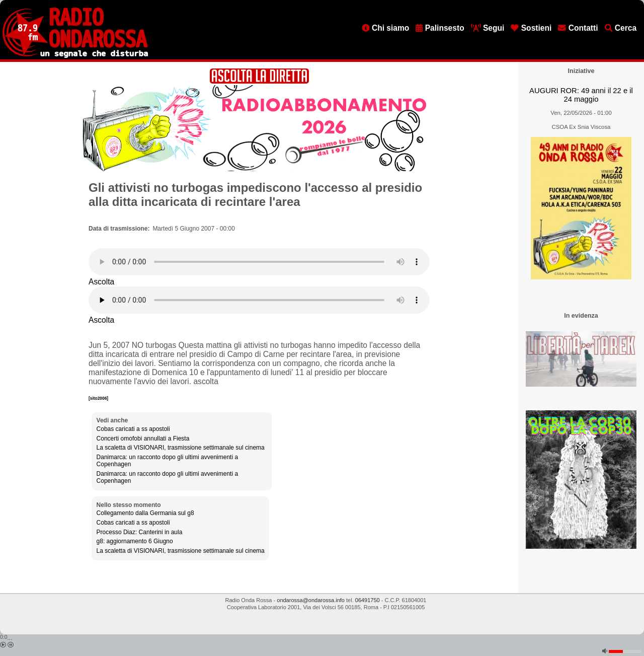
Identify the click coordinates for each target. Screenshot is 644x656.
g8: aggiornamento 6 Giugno (135, 541)
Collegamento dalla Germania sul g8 (145, 513)
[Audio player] (259, 262)
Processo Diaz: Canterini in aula (140, 532)
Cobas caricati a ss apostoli (133, 429)
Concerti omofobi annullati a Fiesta (143, 439)
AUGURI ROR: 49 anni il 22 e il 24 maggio (581, 95)
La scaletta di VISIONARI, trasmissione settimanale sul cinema (181, 448)
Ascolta (101, 282)
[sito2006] (98, 398)
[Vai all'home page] (75, 56)
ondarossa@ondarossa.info (311, 600)
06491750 (368, 600)
